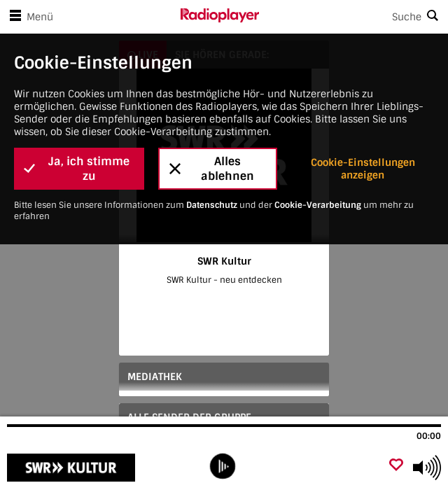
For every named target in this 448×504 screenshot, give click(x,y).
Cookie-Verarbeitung (318, 205)
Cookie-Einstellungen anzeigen (363, 169)
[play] (222, 466)
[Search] (353, 17)
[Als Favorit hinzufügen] (396, 466)
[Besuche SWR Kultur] (82, 468)
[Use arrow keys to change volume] (427, 468)
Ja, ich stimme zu (77, 169)
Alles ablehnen (212, 169)
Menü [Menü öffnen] (29, 17)
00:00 (429, 436)
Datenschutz (212, 205)
